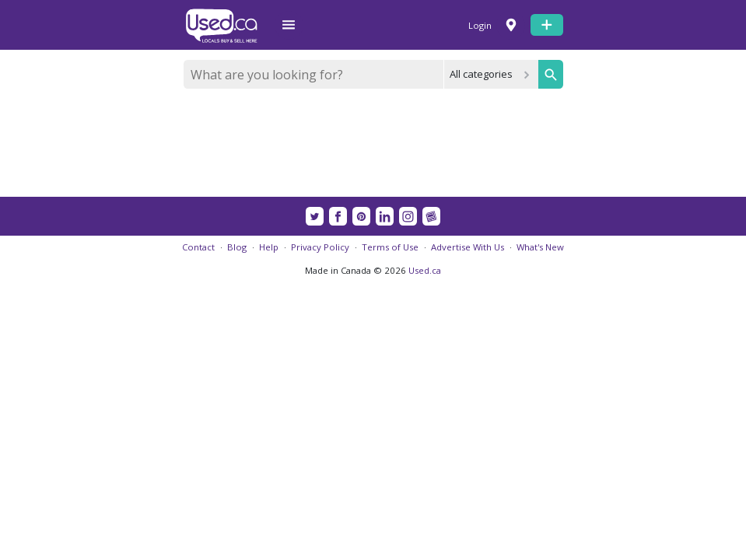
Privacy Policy (320, 247)
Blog (237, 247)
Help (269, 247)
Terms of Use (390, 247)
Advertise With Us (468, 247)
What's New (540, 247)
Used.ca (425, 270)
